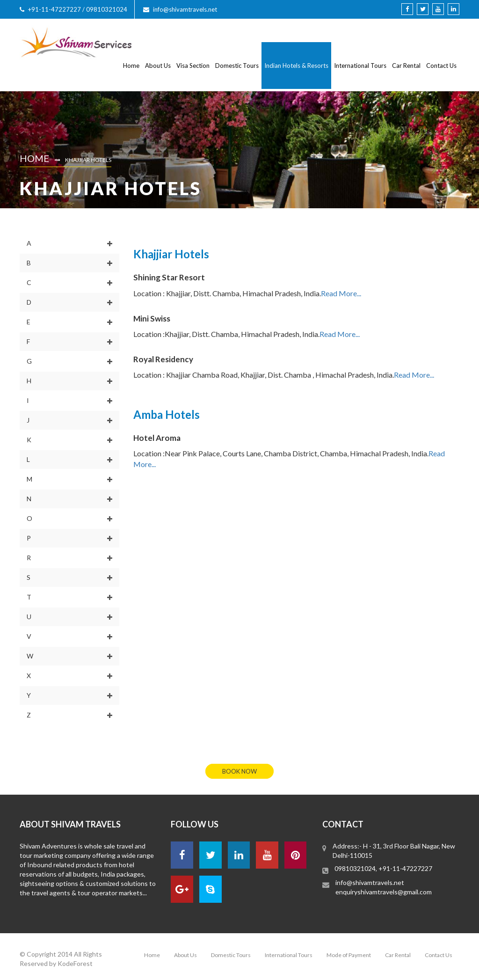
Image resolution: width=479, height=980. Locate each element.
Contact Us (441, 66)
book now (239, 771)
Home (131, 66)
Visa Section (193, 66)
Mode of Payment (349, 955)
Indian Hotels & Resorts (296, 66)
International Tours (360, 66)
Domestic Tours (237, 66)
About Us (158, 66)
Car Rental (406, 66)
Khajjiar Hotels (88, 160)
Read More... (341, 293)
